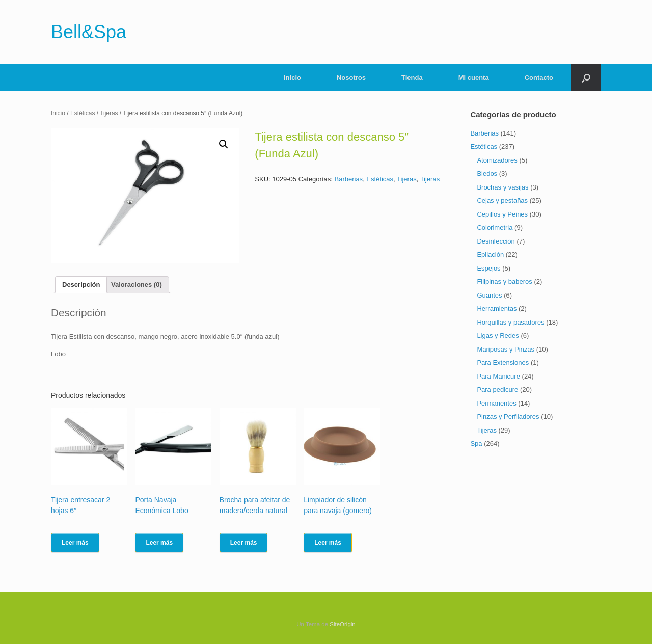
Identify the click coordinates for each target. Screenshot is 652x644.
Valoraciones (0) (137, 285)
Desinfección (496, 241)
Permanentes (496, 403)
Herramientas (497, 308)
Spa (476, 444)
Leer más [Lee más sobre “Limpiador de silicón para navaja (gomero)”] (328, 543)
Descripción (81, 285)
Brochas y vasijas (502, 187)
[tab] (81, 285)
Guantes (489, 295)
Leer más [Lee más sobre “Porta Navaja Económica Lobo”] (159, 543)
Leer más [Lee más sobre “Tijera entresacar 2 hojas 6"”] (75, 543)
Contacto (539, 78)
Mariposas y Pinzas (506, 349)
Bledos (487, 173)
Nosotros (351, 78)
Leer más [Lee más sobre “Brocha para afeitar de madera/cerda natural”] (244, 543)
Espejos (488, 268)
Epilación (490, 254)
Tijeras (109, 113)
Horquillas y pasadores (510, 322)
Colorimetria (495, 227)
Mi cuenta (474, 78)
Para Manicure (498, 376)
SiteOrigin (343, 624)
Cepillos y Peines (502, 214)
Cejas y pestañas (502, 200)
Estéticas (83, 113)
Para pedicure (497, 390)
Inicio (292, 78)
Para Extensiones (503, 363)
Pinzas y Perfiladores (508, 417)
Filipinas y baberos (504, 281)
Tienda (412, 78)
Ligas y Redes (498, 336)
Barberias (348, 179)
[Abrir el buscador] (586, 78)
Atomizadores (497, 160)
